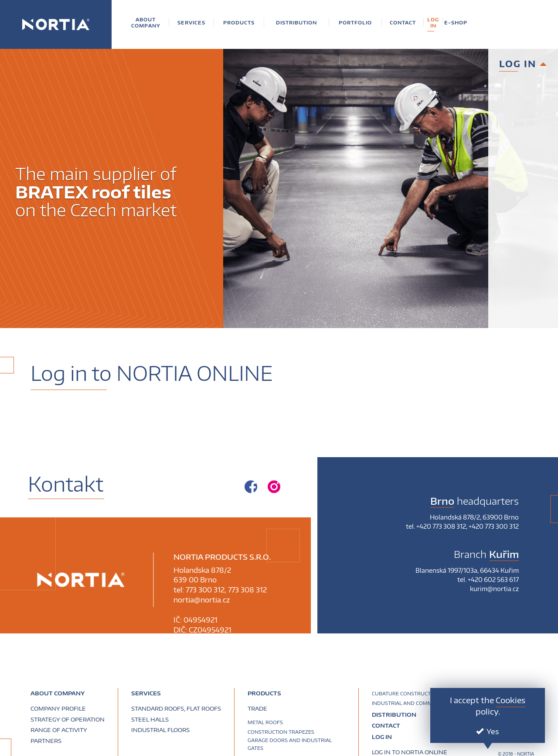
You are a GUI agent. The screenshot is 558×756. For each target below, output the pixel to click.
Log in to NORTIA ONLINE (410, 752)
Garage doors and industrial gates (290, 744)
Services (146, 693)
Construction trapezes (281, 732)
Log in (382, 737)
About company (58, 693)
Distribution (394, 715)
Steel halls (150, 719)
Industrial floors (160, 730)
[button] (146, 22)
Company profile (58, 708)
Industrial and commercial (411, 703)
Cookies (510, 700)
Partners (46, 741)
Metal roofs (265, 722)
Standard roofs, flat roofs (176, 708)
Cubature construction (406, 693)
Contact (386, 726)
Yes (488, 731)
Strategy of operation (68, 719)
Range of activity (59, 730)
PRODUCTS (264, 693)
